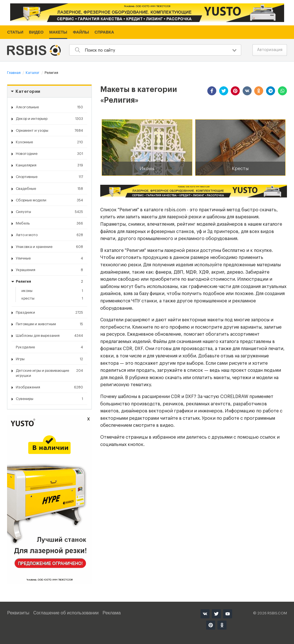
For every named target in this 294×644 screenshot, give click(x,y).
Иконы (52, 291)
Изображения (49, 387)
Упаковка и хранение (49, 247)
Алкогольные (49, 107)
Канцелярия (49, 165)
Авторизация (270, 50)
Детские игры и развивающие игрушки (49, 373)
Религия (49, 282)
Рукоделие (49, 347)
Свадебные (49, 189)
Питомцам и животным (49, 324)
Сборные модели (49, 200)
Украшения (49, 270)
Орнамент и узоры (49, 131)
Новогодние (49, 154)
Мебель (49, 223)
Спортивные (49, 177)
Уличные (49, 258)
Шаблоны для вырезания (49, 336)
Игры (49, 359)
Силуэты (49, 212)
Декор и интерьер (49, 119)
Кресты (52, 298)
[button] (212, 91)
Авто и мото (49, 235)
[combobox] (155, 50)
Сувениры (49, 399)
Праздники (49, 313)
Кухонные (49, 142)
